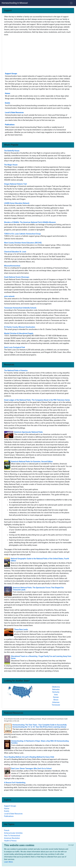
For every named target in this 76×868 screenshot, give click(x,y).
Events (8, 103)
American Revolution (12, 838)
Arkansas (56, 702)
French (7, 830)
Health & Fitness (10, 841)
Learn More (8, 862)
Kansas (56, 697)
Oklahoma (56, 687)
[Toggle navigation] (71, 3)
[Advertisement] (38, 54)
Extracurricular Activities (13, 833)
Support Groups (11, 74)
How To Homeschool (12, 836)
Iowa (56, 695)
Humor (8, 93)
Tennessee (56, 705)
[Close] (71, 845)
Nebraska (56, 689)
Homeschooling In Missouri (15, 3)
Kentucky (56, 692)
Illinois (56, 700)
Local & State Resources (14, 112)
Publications (10, 125)
